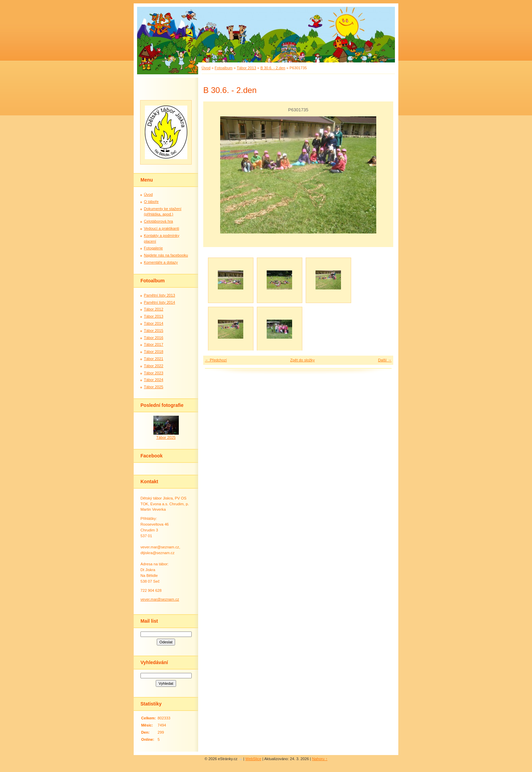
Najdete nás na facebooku (166, 255)
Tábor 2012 (154, 309)
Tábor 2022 (154, 366)
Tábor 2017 (154, 344)
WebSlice (253, 759)
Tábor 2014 (154, 323)
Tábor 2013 (246, 68)
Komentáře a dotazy (161, 262)
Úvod (206, 68)
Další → (385, 360)
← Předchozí (216, 360)
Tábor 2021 (154, 359)
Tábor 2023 (154, 373)
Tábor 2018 (154, 352)
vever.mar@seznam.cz (160, 599)
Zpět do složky (302, 360)
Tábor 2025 (154, 387)
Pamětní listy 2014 (159, 302)
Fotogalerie (153, 248)
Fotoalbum (224, 68)
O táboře (151, 202)
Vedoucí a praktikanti (161, 228)
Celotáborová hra (158, 221)
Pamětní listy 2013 (159, 295)
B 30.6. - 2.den (273, 68)
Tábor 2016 (154, 338)
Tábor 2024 (154, 380)
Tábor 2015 (154, 331)
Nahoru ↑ (320, 759)
